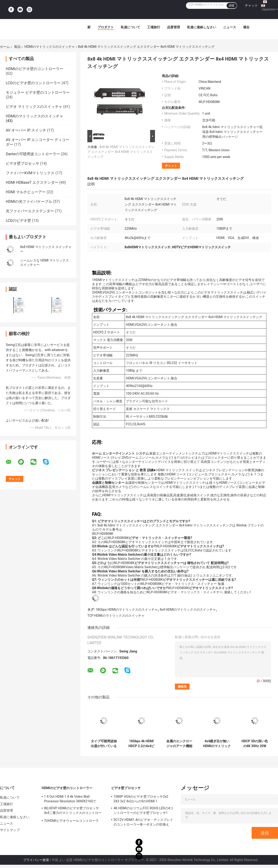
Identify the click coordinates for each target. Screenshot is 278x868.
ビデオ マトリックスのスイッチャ (34, 107)
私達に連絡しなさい (202, 27)
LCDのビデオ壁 (18, 221)
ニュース (230, 27)
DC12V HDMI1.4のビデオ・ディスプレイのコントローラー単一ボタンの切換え (143, 822)
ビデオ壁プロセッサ (22, 163)
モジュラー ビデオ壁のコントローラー (38, 92)
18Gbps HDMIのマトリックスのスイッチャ (127, 610)
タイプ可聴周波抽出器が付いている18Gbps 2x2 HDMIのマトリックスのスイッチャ (104, 744)
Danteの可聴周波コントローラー (33, 154)
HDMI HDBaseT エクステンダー (32, 182)
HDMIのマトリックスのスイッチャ (49, 47)
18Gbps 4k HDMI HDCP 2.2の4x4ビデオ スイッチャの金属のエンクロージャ (141, 744)
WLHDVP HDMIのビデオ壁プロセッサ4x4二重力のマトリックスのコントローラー (73, 811)
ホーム (5, 47)
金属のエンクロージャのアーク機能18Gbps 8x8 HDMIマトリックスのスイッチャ (179, 744)
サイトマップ (10, 830)
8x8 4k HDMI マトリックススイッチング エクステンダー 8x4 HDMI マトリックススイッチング (121, 152)
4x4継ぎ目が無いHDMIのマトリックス (217, 744)
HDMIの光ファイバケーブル (29, 202)
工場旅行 (154, 27)
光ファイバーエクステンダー (30, 211)
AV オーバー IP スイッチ (26, 130)
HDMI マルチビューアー (26, 192)
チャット (251, 5)
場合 (246, 27)
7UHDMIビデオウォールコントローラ (71, 821)
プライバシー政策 (36, 860)
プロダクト (106, 27)
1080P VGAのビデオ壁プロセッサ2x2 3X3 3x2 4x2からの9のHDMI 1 (141, 799)
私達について (130, 27)
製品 (17, 47)
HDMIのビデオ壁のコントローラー (35, 69)
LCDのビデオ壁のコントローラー (33, 83)
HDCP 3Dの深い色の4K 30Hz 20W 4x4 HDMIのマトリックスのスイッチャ (255, 744)
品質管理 (174, 27)
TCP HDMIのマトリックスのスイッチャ (116, 616)
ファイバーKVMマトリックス (30, 173)
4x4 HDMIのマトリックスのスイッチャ (188, 610)
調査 (232, 6)
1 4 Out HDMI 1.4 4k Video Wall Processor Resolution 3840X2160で (70, 799)
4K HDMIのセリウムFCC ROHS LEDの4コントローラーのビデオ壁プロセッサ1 (143, 810)
